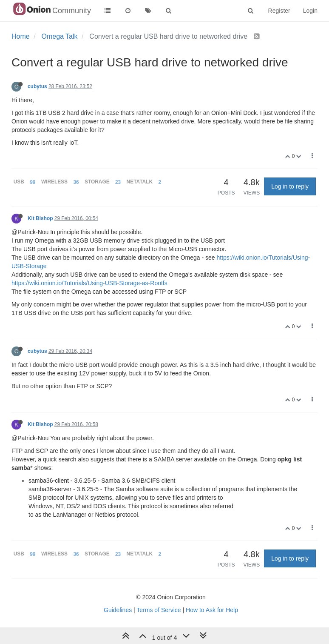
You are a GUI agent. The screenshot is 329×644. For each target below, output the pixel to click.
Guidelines (118, 610)
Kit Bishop (40, 218)
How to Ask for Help (212, 610)
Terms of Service (159, 610)
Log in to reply (290, 186)
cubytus (37, 86)
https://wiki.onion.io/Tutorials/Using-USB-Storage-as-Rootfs (89, 283)
